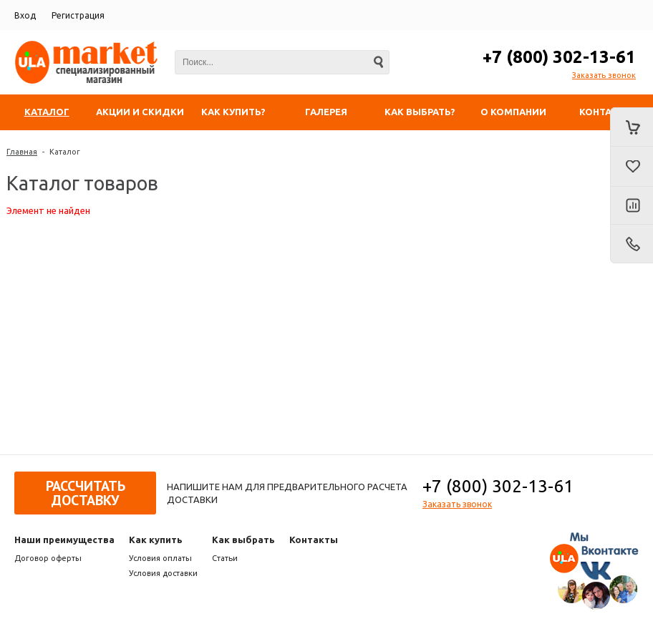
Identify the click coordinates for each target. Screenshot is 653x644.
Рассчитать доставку (86, 493)
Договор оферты (48, 558)
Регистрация (78, 15)
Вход (25, 15)
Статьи (225, 558)
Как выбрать (243, 540)
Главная (22, 152)
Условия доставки (163, 573)
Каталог (65, 152)
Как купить (156, 540)
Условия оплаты (160, 558)
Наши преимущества (64, 540)
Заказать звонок (604, 75)
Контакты (314, 540)
